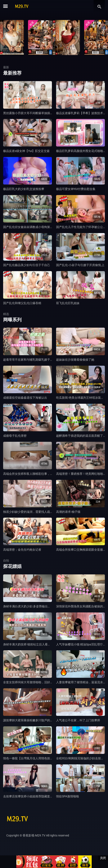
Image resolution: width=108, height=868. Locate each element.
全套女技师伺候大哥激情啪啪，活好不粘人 (31, 682)
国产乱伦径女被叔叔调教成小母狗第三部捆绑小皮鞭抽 (38, 227)
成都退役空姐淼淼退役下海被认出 (25, 398)
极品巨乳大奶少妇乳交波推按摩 (24, 189)
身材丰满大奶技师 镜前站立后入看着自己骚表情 (34, 644)
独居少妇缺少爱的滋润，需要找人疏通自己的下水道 (37, 512)
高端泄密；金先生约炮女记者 (22, 550)
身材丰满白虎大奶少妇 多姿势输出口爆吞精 (31, 606)
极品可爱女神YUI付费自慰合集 (76, 189)
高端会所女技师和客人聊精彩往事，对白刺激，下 (35, 474)
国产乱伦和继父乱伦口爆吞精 (22, 303)
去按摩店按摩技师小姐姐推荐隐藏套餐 (28, 796)
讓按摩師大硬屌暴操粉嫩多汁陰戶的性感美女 (32, 720)
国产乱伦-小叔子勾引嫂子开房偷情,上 (80, 265)
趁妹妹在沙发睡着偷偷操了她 (75, 360)
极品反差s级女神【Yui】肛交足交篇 (26, 151)
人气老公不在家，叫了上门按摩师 (78, 720)
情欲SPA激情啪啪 (67, 796)
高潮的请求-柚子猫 (68, 512)
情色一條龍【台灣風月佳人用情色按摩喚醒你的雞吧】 (38, 758)
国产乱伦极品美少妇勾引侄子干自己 (27, 265)
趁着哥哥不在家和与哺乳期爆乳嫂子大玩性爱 (32, 360)
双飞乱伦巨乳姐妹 (68, 303)
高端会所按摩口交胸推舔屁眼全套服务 (81, 550)
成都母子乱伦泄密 (15, 436)
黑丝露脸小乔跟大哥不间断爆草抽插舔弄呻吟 (32, 113)
